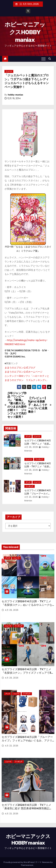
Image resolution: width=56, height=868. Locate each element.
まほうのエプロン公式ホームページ (23, 372)
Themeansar (27, 865)
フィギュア (39, 459)
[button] (50, 59)
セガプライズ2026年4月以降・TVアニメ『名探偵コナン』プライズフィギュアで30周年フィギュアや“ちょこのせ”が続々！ (27, 673)
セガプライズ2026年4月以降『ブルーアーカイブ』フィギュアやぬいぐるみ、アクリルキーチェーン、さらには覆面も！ (27, 741)
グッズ (28, 436)
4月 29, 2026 (31, 447)
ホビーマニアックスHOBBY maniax (25, 32)
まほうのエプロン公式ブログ (20, 368)
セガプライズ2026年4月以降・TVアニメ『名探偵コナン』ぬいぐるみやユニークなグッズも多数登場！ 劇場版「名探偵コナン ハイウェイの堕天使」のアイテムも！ (27, 607)
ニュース (9, 71)
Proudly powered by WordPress (19, 862)
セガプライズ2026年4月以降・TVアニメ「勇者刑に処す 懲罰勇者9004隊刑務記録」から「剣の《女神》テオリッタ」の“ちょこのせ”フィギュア (27, 810)
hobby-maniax (15, 95)
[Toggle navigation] (43, 59)
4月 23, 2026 (31, 497)
